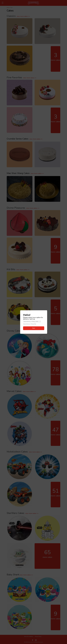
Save (34, 328)
